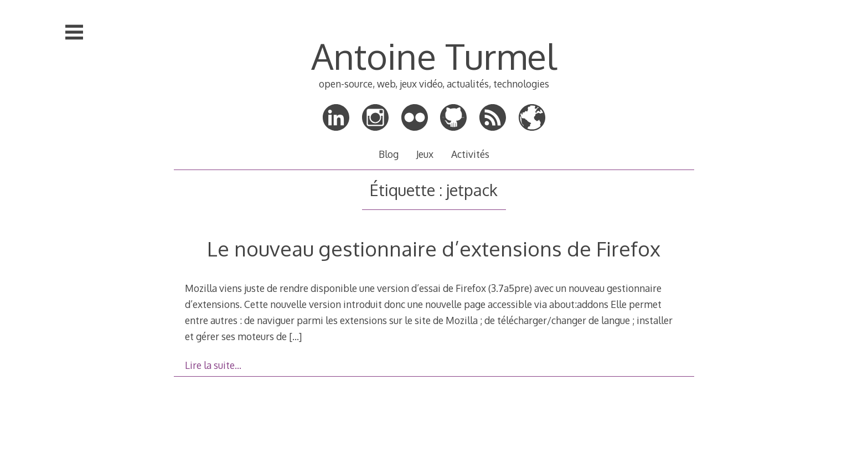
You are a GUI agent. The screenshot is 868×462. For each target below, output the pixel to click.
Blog (389, 154)
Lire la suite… (213, 365)
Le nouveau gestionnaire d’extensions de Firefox (434, 248)
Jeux (425, 154)
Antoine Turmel (434, 56)
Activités (470, 154)
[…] (295, 336)
